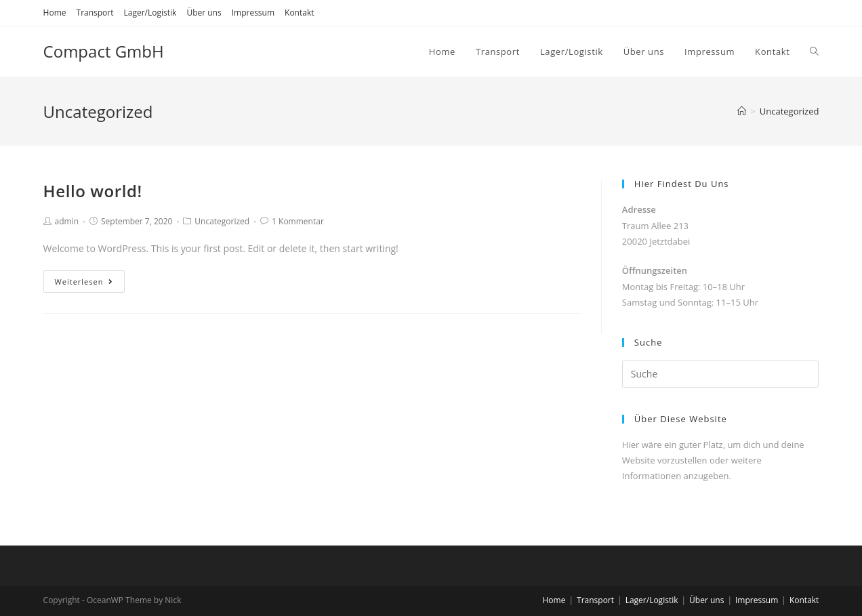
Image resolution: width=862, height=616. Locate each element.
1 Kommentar (298, 221)
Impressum (253, 13)
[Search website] (814, 52)
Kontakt (299, 13)
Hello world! (93, 191)
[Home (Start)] (742, 111)
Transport (95, 13)
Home (55, 13)
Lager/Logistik (150, 13)
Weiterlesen (84, 282)
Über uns (204, 13)
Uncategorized (222, 221)
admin (67, 221)
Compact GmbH (104, 51)
